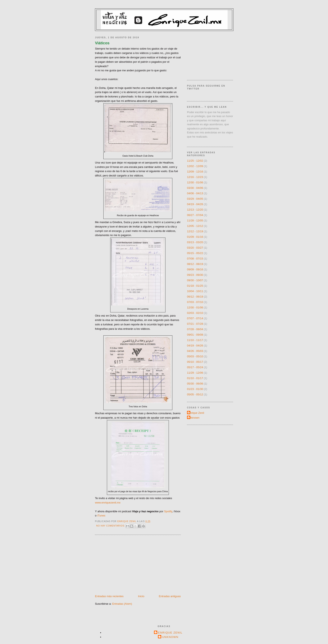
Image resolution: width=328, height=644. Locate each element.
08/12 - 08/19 (195, 264)
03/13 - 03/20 (195, 242)
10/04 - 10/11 (195, 291)
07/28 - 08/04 (195, 329)
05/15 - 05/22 (195, 253)
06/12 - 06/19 (195, 297)
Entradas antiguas (170, 596)
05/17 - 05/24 (195, 367)
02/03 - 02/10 (195, 313)
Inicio (141, 596)
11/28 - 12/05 (195, 220)
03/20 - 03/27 (195, 248)
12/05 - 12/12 (195, 226)
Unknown (194, 418)
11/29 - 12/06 (195, 373)
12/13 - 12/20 (195, 210)
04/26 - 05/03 (195, 351)
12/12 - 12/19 (195, 231)
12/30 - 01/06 (195, 182)
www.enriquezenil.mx (108, 503)
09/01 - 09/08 (195, 335)
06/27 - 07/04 (195, 215)
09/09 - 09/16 (195, 269)
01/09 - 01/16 (195, 237)
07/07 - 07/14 (195, 318)
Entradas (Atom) (122, 604)
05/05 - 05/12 (195, 394)
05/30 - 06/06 (195, 384)
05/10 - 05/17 (195, 362)
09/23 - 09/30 (195, 275)
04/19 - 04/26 (195, 204)
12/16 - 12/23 (195, 177)
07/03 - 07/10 (195, 302)
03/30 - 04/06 (195, 188)
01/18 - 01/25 (195, 286)
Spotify (168, 511)
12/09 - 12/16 (195, 172)
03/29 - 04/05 (195, 199)
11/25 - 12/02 (195, 161)
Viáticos (102, 43)
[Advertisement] (126, 565)
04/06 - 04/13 (195, 193)
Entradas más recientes (109, 596)
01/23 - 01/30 (195, 389)
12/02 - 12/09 (195, 166)
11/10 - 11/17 (195, 340)
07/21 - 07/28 (195, 324)
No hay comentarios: (111, 526)
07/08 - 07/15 (195, 259)
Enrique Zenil (196, 413)
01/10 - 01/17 (195, 378)
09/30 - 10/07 (195, 280)
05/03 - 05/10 (195, 356)
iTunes (101, 516)
